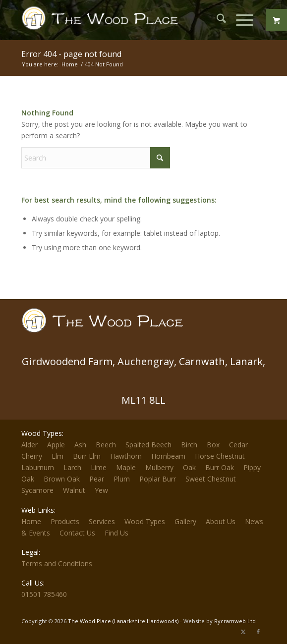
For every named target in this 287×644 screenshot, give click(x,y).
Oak (189, 467)
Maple (126, 467)
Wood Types (145, 521)
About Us (221, 521)
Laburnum (38, 467)
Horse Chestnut (220, 456)
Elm (57, 456)
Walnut (74, 490)
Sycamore (37, 490)
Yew (101, 490)
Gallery (185, 521)
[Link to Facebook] (258, 632)
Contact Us (77, 533)
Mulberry (159, 467)
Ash (80, 445)
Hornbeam (168, 456)
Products (65, 521)
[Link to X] (243, 632)
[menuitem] (216, 20)
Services (102, 521)
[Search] (216, 20)
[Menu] (240, 20)
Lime (99, 467)
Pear (97, 479)
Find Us (116, 533)
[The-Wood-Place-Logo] (103, 20)
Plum (122, 479)
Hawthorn (126, 456)
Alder (29, 445)
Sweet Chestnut (211, 479)
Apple (56, 445)
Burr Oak (220, 467)
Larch (72, 467)
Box (213, 445)
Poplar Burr (158, 479)
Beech (106, 445)
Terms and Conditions (57, 563)
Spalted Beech (148, 445)
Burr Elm (87, 456)
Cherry (32, 456)
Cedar (238, 445)
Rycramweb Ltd (235, 621)
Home (31, 521)
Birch (189, 445)
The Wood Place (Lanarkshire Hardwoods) (123, 621)
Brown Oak (62, 479)
